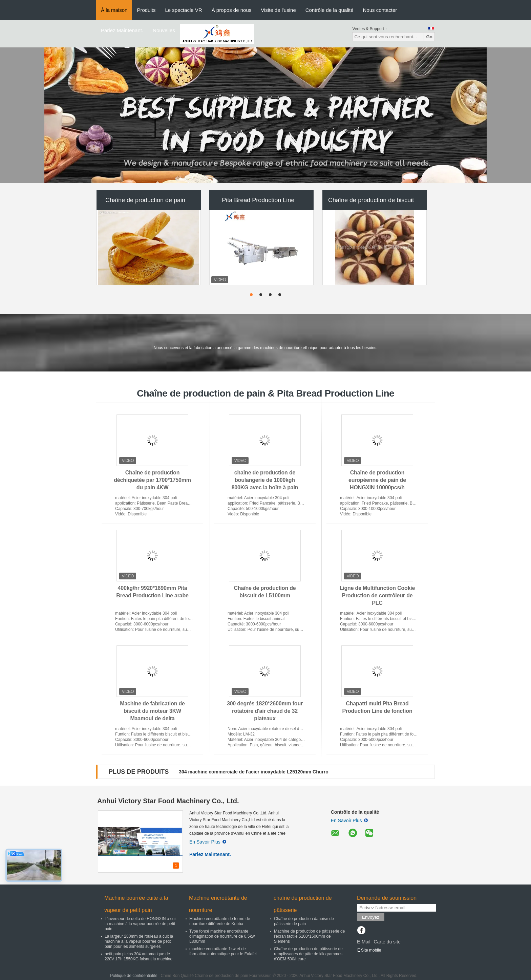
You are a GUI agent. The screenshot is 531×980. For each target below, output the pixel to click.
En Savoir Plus (208, 842)
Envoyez (371, 917)
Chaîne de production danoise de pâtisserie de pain (304, 921)
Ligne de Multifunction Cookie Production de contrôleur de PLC (377, 595)
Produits (146, 10)
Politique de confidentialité (134, 976)
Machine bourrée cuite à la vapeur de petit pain (136, 904)
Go (429, 37)
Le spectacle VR (183, 10)
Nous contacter (380, 10)
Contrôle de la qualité (330, 10)
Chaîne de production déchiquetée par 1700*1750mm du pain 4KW (152, 480)
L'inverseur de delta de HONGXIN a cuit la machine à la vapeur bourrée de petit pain (141, 924)
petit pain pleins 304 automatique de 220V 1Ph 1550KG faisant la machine (139, 956)
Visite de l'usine (278, 10)
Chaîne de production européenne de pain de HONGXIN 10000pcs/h (377, 480)
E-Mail (364, 942)
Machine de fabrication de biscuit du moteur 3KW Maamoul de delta (152, 711)
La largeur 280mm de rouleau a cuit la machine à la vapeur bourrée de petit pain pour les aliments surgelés (139, 941)
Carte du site (387, 942)
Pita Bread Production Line (258, 200)
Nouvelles (164, 30)
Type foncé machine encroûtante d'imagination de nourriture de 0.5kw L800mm (222, 936)
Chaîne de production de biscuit (371, 200)
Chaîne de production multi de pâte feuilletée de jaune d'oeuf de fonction (261, 772)
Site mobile (369, 950)
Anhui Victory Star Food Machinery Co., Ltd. (168, 801)
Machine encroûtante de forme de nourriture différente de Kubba (220, 921)
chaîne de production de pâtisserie (303, 904)
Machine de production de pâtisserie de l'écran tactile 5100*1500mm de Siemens (309, 936)
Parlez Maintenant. (122, 30)
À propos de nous (232, 10)
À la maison (114, 10)
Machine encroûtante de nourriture (218, 904)
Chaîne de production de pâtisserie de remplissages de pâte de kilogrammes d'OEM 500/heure (308, 954)
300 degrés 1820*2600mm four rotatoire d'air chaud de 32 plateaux (265, 711)
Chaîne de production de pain (145, 200)
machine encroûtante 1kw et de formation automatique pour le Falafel (223, 951)
